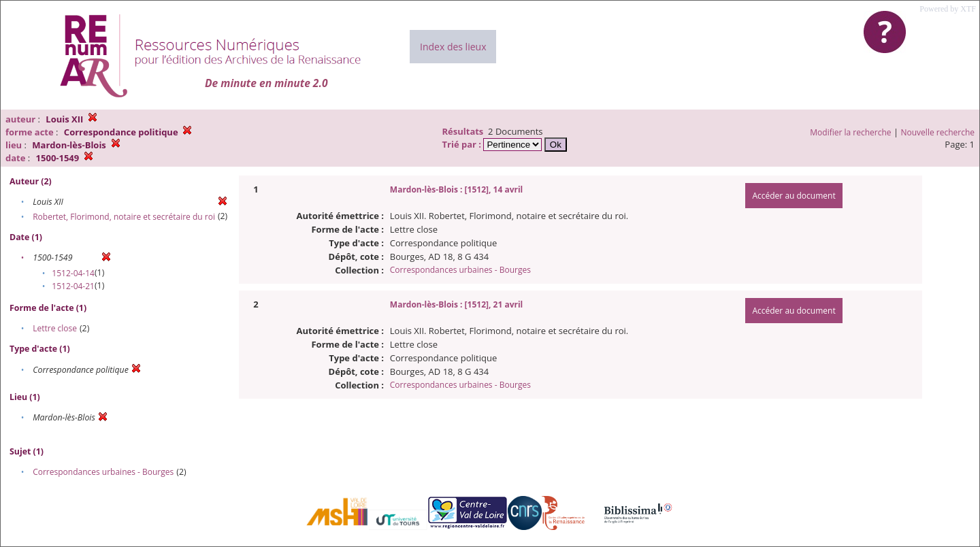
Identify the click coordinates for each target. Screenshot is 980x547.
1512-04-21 (73, 286)
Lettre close (55, 328)
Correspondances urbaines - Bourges (103, 472)
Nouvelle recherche (938, 132)
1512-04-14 (73, 273)
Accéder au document (794, 196)
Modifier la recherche (850, 132)
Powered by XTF (948, 9)
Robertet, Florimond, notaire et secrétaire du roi (124, 217)
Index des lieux (453, 47)
